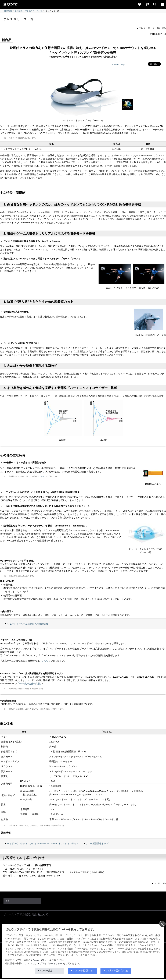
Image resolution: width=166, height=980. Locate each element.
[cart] (147, 4)
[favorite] (139, 4)
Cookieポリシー (41, 960)
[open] (155, 4)
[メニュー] (162, 4)
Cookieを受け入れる (117, 971)
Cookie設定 (46, 971)
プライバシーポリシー (51, 964)
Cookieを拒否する (83, 971)
